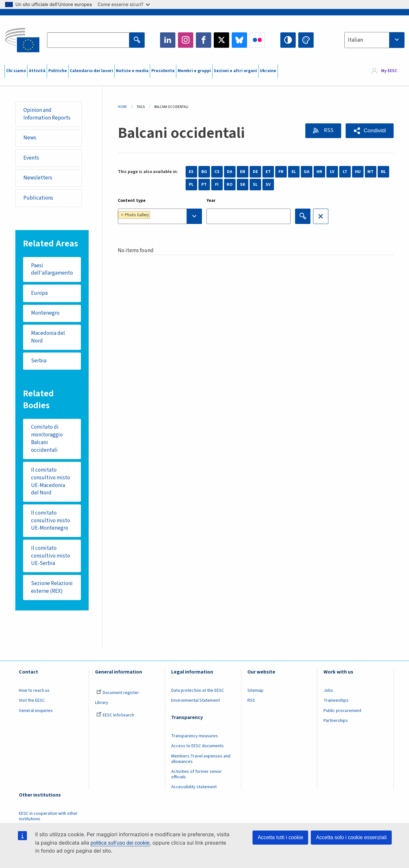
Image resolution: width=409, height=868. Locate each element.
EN (243, 172)
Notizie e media (132, 71)
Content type (132, 201)
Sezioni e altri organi (235, 71)
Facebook (204, 40)
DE (255, 172)
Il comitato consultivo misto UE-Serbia (51, 556)
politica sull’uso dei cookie (120, 843)
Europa (39, 293)
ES (191, 172)
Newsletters (38, 178)
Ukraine (268, 71)
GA (307, 172)
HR (319, 172)
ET (268, 172)
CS (217, 172)
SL (255, 185)
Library (102, 703)
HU (358, 172)
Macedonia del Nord (48, 337)
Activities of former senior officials (196, 774)
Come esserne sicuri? (124, 4)
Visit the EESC (32, 700)
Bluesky (239, 40)
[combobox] (374, 40)
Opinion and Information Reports (47, 114)
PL (191, 185)
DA (230, 172)
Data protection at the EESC (198, 690)
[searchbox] (171, 216)
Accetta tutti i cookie (280, 837)
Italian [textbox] (355, 40)
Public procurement (342, 711)
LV (332, 172)
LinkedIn (168, 40)
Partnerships (336, 721)
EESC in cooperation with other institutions (48, 816)
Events (31, 158)
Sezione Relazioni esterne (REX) (52, 587)
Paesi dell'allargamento (52, 269)
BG (204, 172)
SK (243, 185)
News (30, 138)
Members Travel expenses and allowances (201, 759)
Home (122, 107)
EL (294, 172)
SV (268, 185)
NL (383, 172)
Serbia (39, 361)
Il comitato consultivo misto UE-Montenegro (51, 521)
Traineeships (336, 700)
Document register (118, 693)
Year (211, 201)
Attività (37, 71)
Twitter (221, 40)
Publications (38, 198)
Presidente (163, 71)
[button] (370, 131)
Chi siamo (16, 71)
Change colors (306, 40)
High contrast (288, 40)
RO (230, 185)
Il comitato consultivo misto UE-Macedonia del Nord (51, 481)
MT (370, 172)
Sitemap (255, 690)
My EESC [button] (389, 71)
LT (345, 172)
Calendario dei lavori (91, 71)
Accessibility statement (194, 787)
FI (217, 185)
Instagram (186, 40)
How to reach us (34, 690)
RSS (328, 130)
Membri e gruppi (194, 71)
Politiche (58, 71)
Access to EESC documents (197, 746)
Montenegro (45, 313)
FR (281, 172)
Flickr (257, 40)
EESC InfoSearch (115, 715)
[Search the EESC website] (88, 40)
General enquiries (36, 711)
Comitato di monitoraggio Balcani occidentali (47, 438)
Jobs (328, 690)
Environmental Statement (196, 700)
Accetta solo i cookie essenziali (351, 837)
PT (204, 185)
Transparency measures (195, 736)
